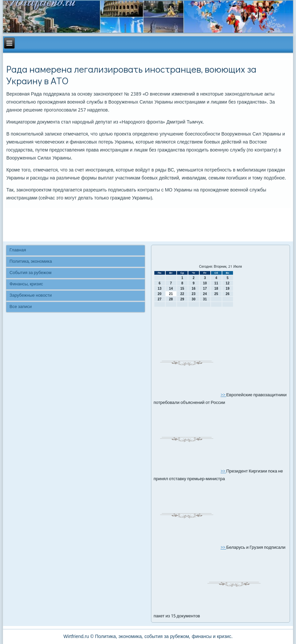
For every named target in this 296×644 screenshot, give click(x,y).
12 (227, 283)
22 (182, 294)
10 (205, 283)
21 (171, 294)
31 (205, 299)
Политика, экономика (31, 262)
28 (171, 299)
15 (182, 289)
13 (159, 289)
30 (193, 299)
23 (193, 294)
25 (216, 294)
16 (193, 289)
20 (159, 294)
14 (171, 289)
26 (227, 294)
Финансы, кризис (26, 284)
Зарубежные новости (31, 296)
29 (182, 299)
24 (205, 294)
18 (216, 289)
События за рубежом (31, 273)
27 (159, 299)
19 (227, 289)
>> (223, 395)
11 (216, 283)
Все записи (21, 307)
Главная (18, 250)
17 (205, 289)
